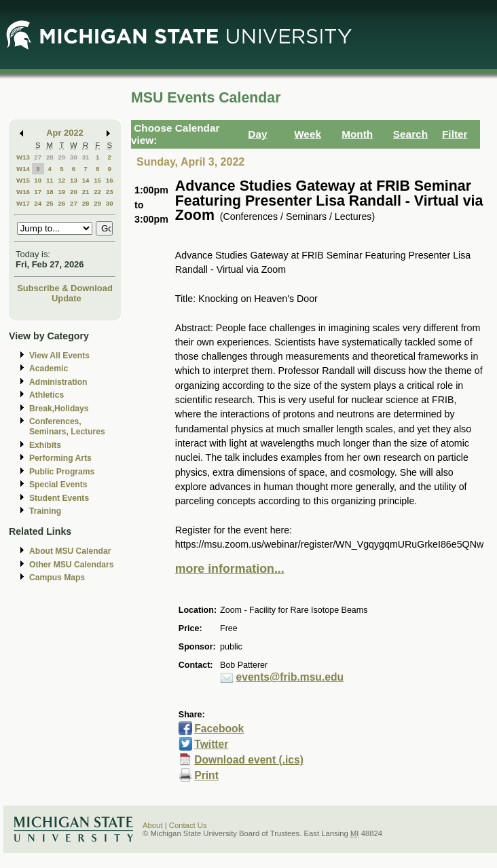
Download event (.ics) (249, 760)
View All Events (59, 356)
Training (45, 511)
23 (110, 192)
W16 (23, 192)
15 (97, 180)
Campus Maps (57, 578)
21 (86, 192)
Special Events (58, 485)
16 (110, 180)
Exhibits (45, 445)
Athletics (47, 395)
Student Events (59, 498)
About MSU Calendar (70, 551)
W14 (23, 169)
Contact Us (188, 825)
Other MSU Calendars (72, 565)
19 (61, 192)
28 (50, 157)
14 (86, 180)
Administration (58, 382)
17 (38, 192)
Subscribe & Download (65, 288)
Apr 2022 (65, 133)
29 (61, 157)
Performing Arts (60, 458)
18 (50, 192)
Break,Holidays (59, 409)
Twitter (211, 744)
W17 (23, 203)
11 (50, 180)
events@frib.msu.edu (290, 677)
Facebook (219, 729)
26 (61, 203)
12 (61, 180)
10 (38, 180)
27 (38, 157)
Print (206, 775)
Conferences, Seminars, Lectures (67, 427)
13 (74, 180)
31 (86, 157)
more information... (230, 569)
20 (74, 192)
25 (50, 203)
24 (38, 203)
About (153, 825)
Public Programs (62, 472)
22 (97, 192)
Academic (49, 369)
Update (67, 298)
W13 (23, 157)
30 (74, 157)
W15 (23, 180)
